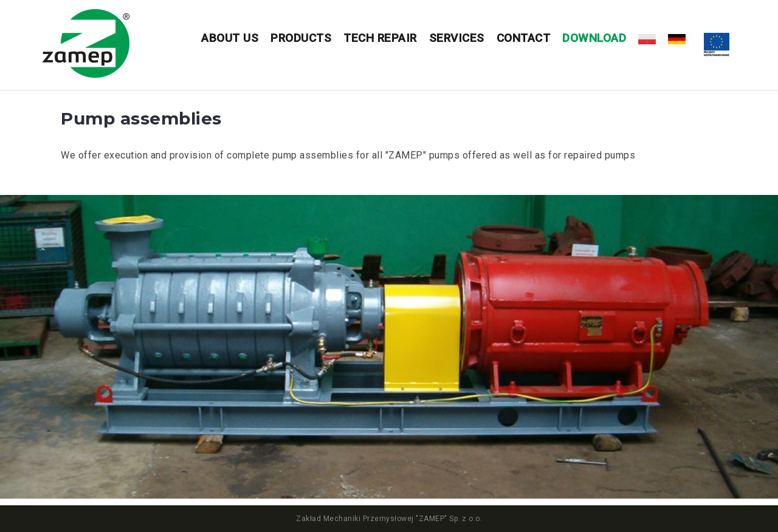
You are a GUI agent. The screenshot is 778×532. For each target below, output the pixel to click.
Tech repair (380, 38)
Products (301, 38)
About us (230, 38)
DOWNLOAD (594, 38)
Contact (524, 38)
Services (457, 38)
